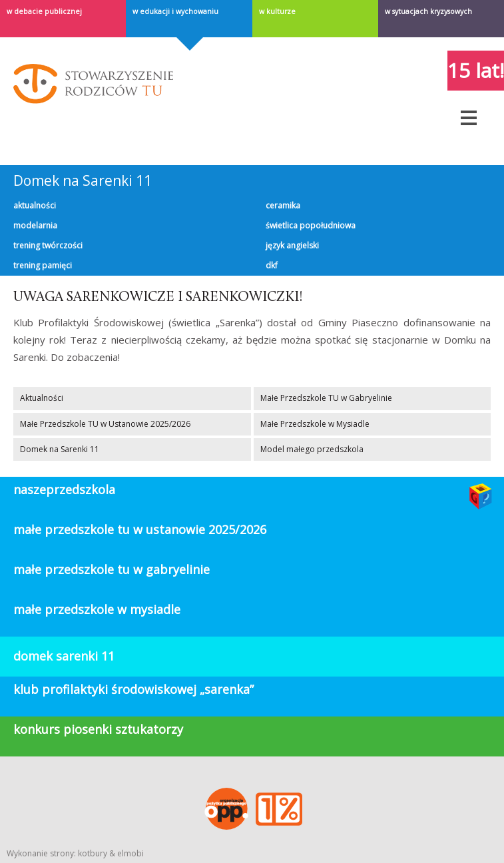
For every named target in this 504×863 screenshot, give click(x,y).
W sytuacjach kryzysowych (428, 11)
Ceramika (283, 205)
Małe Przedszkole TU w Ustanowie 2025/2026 (105, 424)
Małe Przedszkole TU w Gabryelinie (326, 398)
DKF (272, 265)
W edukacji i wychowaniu (175, 11)
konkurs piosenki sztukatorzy (98, 729)
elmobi (130, 853)
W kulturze (277, 11)
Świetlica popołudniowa (311, 225)
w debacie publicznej (44, 11)
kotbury (93, 853)
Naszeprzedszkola (64, 489)
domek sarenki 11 (64, 656)
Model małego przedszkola (312, 449)
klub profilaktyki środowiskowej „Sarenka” (133, 689)
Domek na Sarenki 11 (83, 180)
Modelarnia (35, 225)
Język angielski (292, 245)
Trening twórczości (48, 245)
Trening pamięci (43, 265)
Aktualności (35, 205)
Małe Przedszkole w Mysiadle (315, 424)
